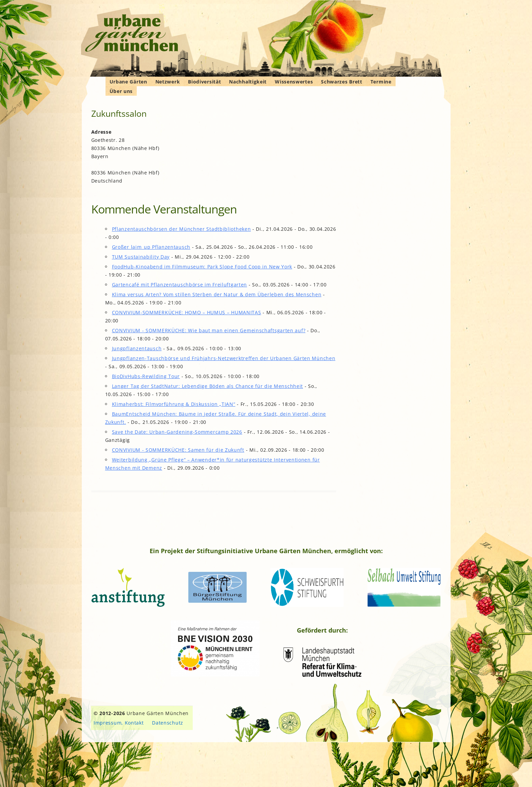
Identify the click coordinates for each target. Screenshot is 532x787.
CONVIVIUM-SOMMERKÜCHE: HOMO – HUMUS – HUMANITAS (187, 312)
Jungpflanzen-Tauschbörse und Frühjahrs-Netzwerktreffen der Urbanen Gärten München (224, 358)
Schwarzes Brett (342, 82)
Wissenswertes (294, 82)
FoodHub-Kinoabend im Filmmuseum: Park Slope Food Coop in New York (202, 267)
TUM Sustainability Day (141, 257)
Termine (381, 82)
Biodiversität (204, 82)
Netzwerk (168, 82)
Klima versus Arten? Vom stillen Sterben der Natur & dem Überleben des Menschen (217, 294)
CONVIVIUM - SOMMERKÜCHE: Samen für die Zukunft (178, 450)
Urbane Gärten (128, 82)
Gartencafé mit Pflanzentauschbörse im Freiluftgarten (179, 285)
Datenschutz (168, 723)
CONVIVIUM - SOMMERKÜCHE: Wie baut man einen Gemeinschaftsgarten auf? (209, 330)
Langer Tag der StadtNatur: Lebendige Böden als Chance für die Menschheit (207, 386)
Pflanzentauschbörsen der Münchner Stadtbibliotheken (182, 229)
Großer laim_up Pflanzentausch (151, 247)
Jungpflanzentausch (137, 348)
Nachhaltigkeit (248, 82)
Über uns (121, 91)
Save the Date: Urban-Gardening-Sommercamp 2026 (177, 432)
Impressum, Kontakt (119, 723)
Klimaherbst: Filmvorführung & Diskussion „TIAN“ (174, 404)
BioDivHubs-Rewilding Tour (146, 376)
